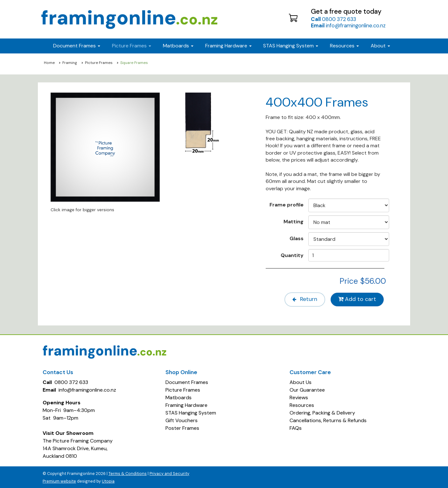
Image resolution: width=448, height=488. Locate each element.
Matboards (178, 397)
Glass (297, 238)
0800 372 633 (333, 19)
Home (49, 63)
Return (302, 299)
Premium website (59, 481)
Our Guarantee (307, 389)
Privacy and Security (169, 473)
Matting (294, 221)
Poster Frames (182, 427)
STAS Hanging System (191, 412)
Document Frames (187, 382)
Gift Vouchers (182, 420)
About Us (301, 382)
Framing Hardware (186, 404)
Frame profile (287, 205)
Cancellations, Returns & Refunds (328, 420)
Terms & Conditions (128, 473)
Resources (344, 46)
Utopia (108, 481)
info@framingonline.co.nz (348, 25)
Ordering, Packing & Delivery (322, 412)
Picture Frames (99, 63)
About (380, 46)
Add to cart (357, 299)
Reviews (299, 397)
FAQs (296, 427)
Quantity (292, 255)
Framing (70, 63)
